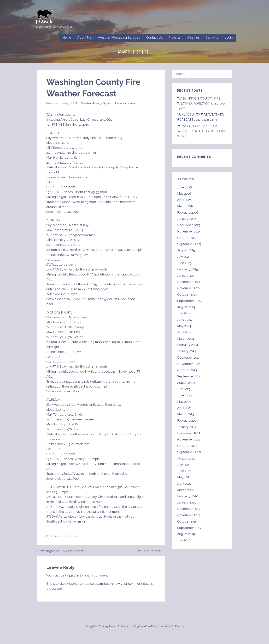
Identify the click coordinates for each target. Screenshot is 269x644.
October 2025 (187, 238)
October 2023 (187, 370)
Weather (193, 37)
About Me (84, 37)
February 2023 (188, 421)
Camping (212, 37)
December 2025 (189, 225)
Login (229, 37)
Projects (174, 37)
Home (67, 37)
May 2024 (184, 326)
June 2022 (184, 471)
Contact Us (154, 37)
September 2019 (189, 528)
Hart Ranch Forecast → (150, 551)
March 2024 (186, 339)
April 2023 (184, 408)
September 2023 (189, 376)
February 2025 (188, 269)
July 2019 (184, 540)
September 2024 (189, 301)
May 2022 (184, 477)
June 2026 (185, 187)
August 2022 (186, 458)
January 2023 (187, 427)
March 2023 (186, 414)
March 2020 (186, 490)
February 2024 (188, 345)
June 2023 (184, 395)
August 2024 (186, 307)
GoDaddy (178, 626)
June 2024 (185, 320)
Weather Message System (97, 103)
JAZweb (44, 21)
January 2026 (187, 219)
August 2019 (186, 534)
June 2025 (184, 263)
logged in (72, 575)
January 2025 (187, 276)
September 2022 (189, 452)
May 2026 (184, 194)
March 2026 (186, 206)
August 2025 (186, 250)
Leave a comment (126, 103)
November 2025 (189, 231)
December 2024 (189, 282)
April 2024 (184, 332)
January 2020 (187, 502)
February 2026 (188, 213)
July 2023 (184, 389)
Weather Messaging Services (119, 37)
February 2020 (188, 496)
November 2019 (189, 515)
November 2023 (189, 364)
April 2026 (184, 200)
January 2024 (187, 351)
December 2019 (189, 509)
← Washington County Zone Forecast (61, 551)
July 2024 (184, 313)
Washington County (69, 536)
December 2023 (189, 357)
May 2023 (184, 402)
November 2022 (189, 439)
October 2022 (187, 446)
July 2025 (184, 257)
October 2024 (187, 294)
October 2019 (187, 521)
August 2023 (186, 383)
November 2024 (189, 288)
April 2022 (184, 484)
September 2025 (189, 244)
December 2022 (189, 433)
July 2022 (184, 465)
